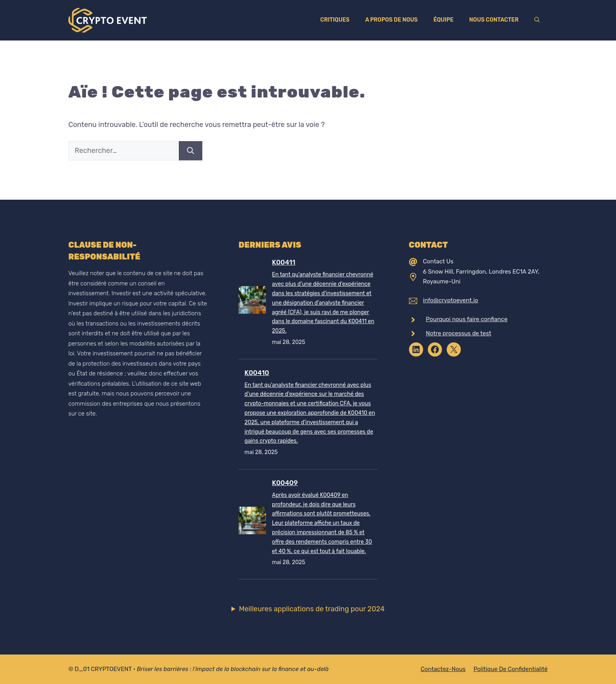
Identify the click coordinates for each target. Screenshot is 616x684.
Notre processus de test (458, 333)
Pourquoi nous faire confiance (467, 319)
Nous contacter (494, 20)
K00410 (257, 373)
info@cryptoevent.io (451, 300)
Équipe (443, 20)
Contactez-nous (443, 669)
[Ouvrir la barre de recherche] (537, 20)
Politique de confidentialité (511, 669)
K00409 (285, 483)
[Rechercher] (191, 151)
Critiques (335, 20)
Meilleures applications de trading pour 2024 (312, 609)
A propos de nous (392, 20)
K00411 (283, 262)
